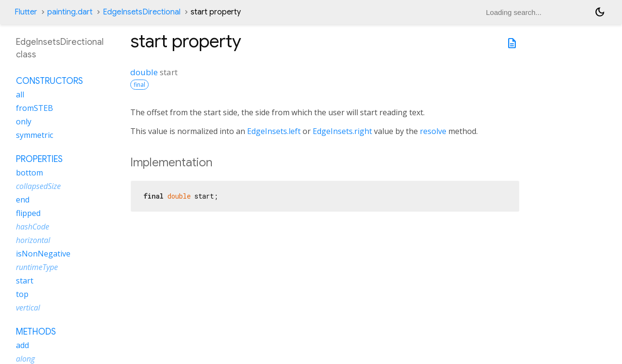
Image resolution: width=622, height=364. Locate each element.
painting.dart (70, 12)
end (23, 200)
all (20, 94)
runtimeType (37, 267)
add (22, 345)
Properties (39, 159)
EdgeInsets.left (274, 131)
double (144, 72)
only (24, 121)
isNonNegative (43, 254)
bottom (29, 173)
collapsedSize (38, 186)
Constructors (49, 81)
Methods (36, 332)
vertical (28, 308)
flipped (28, 213)
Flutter (26, 12)
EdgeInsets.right (342, 131)
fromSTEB (35, 108)
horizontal (33, 240)
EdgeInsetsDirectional (142, 12)
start (25, 281)
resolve (433, 131)
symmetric (35, 135)
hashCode (33, 227)
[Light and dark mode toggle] (600, 12)
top (22, 294)
